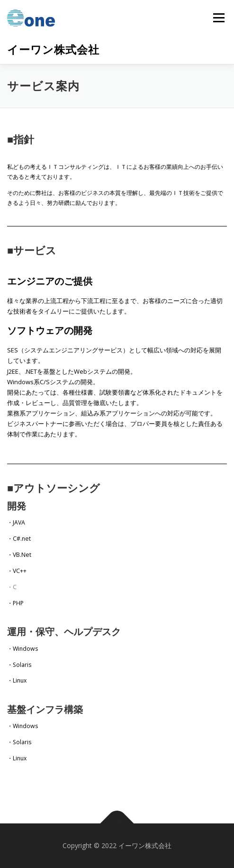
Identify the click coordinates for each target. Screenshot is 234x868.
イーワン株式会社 (53, 50)
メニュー (219, 18)
